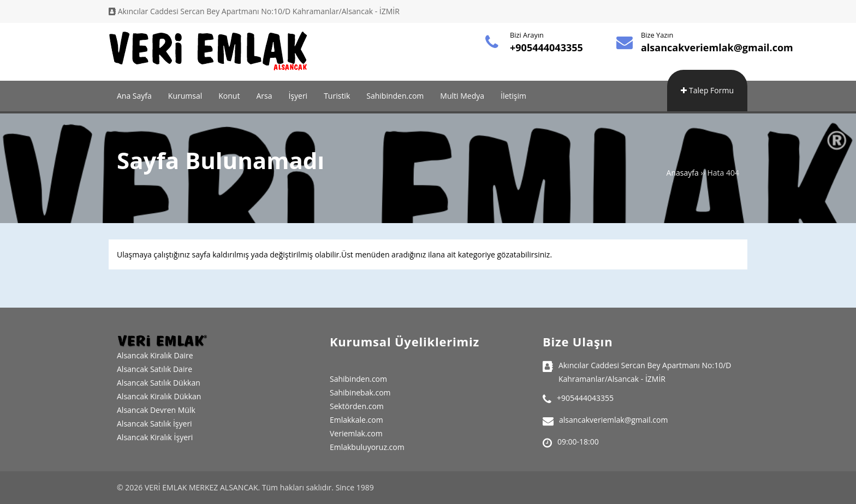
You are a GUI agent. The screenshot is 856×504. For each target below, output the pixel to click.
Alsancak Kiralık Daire (155, 355)
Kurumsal (185, 96)
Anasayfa (683, 173)
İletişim (513, 96)
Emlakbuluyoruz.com (367, 447)
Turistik (337, 96)
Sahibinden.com (395, 96)
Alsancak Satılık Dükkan (159, 383)
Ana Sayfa (134, 96)
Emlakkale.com (356, 420)
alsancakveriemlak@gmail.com (717, 47)
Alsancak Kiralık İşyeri (155, 437)
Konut (229, 96)
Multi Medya (462, 96)
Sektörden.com (357, 406)
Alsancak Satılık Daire (154, 369)
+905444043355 (546, 47)
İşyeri (298, 96)
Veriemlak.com (356, 433)
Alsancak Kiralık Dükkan (159, 396)
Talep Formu (707, 90)
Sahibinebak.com (360, 392)
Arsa (264, 96)
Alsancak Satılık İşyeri (154, 424)
